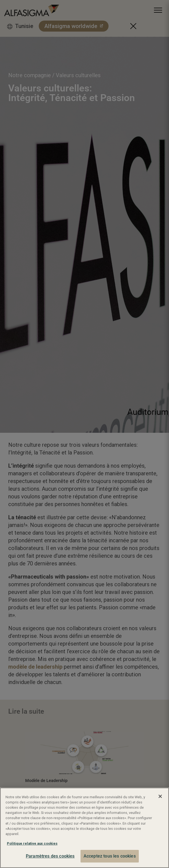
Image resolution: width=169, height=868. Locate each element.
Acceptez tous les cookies (110, 856)
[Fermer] (160, 796)
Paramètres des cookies (50, 856)
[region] (84, 828)
